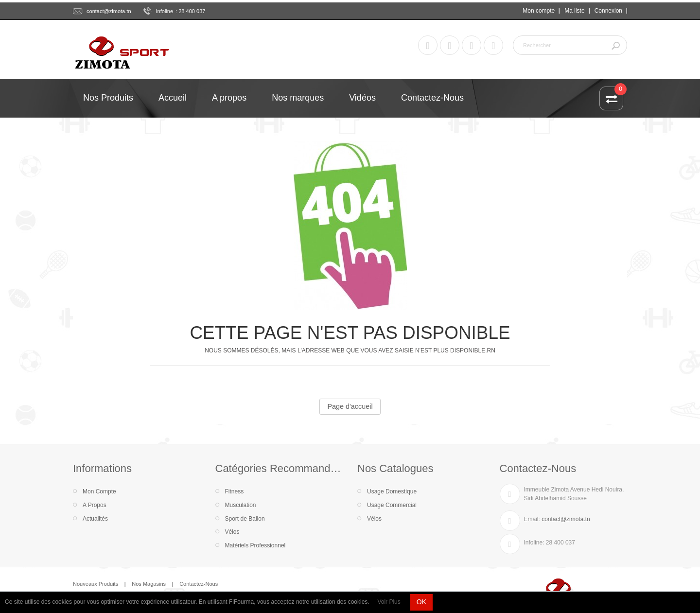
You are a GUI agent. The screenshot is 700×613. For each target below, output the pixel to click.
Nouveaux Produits (96, 584)
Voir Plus (389, 602)
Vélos (232, 532)
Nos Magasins (149, 584)
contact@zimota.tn (109, 11)
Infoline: (534, 543)
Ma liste (574, 11)
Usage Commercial (392, 505)
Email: (532, 519)
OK (421, 602)
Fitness (235, 491)
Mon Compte (99, 491)
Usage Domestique (392, 491)
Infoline (165, 11)
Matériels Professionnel (255, 545)
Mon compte (539, 11)
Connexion (608, 11)
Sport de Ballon (245, 519)
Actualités (95, 519)
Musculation (241, 505)
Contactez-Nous (199, 584)
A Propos (95, 505)
